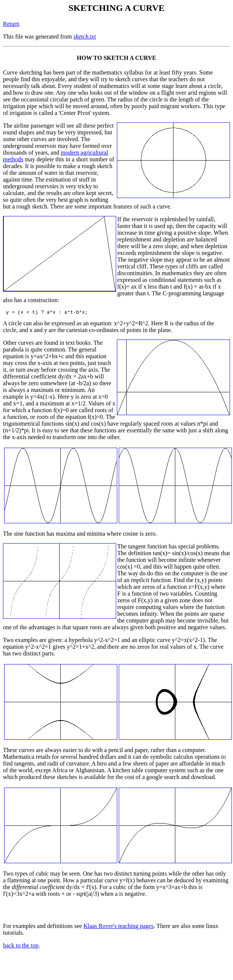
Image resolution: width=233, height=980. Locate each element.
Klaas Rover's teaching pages (119, 927)
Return (11, 24)
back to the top (21, 946)
